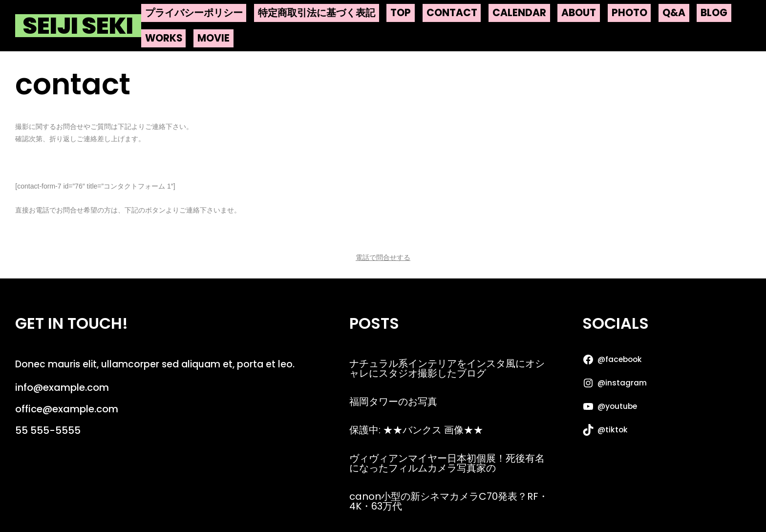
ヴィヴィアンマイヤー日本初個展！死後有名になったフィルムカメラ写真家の (447, 463)
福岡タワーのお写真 (393, 402)
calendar (519, 13)
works (164, 38)
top (401, 13)
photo (629, 13)
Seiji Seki (78, 26)
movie (213, 38)
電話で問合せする (383, 257)
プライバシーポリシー (194, 13)
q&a (674, 13)
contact (452, 13)
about (579, 13)
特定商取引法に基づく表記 (317, 13)
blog (714, 13)
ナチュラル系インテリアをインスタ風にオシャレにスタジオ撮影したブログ (447, 368)
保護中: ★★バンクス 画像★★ (416, 430)
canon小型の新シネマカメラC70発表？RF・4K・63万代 (449, 501)
